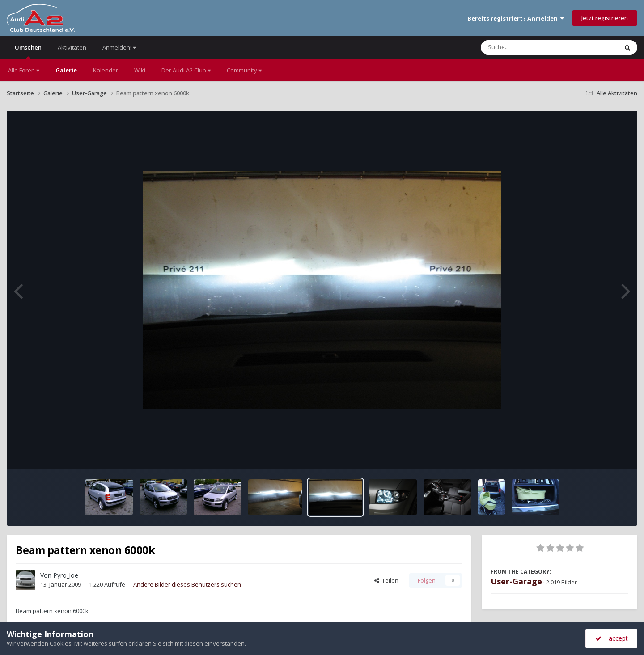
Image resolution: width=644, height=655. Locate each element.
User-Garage (516, 581)
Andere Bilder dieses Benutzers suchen (187, 584)
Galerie (66, 70)
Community (244, 70)
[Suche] (531, 47)
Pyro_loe (66, 575)
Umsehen (28, 51)
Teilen (386, 580)
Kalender (106, 70)
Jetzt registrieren (605, 18)
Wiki (140, 70)
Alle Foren (24, 70)
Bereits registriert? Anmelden (516, 18)
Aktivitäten (72, 47)
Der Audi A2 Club (186, 70)
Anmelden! (119, 47)
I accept (612, 638)
